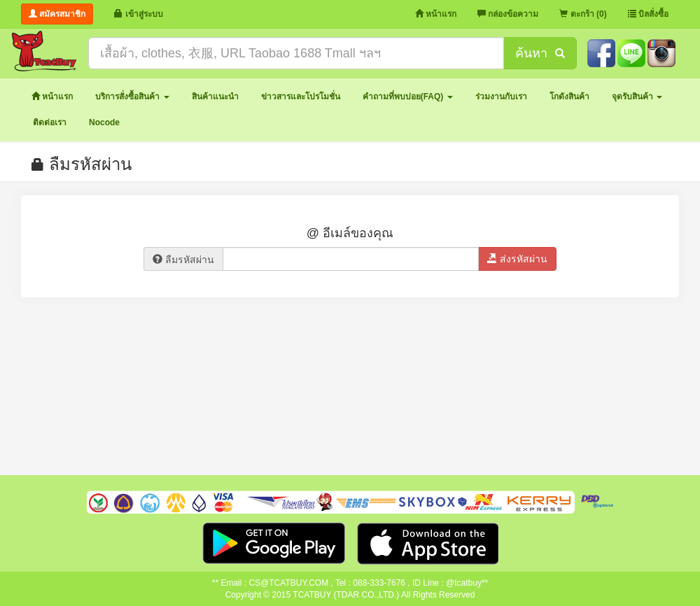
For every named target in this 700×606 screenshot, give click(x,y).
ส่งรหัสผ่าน (517, 259)
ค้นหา (540, 53)
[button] (132, 97)
